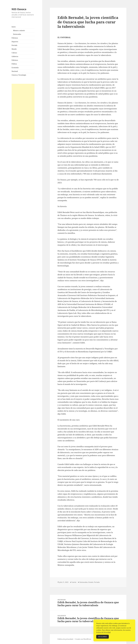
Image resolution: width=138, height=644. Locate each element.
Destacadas (17, 34)
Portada (14, 45)
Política (14, 64)
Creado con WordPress (83, 639)
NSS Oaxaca (19, 9)
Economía (15, 68)
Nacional (15, 71)
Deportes (15, 42)
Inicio (14, 27)
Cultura (14, 53)
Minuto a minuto (19, 30)
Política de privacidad (65, 639)
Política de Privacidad (103, 633)
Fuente (74, 582)
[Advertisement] (23, 112)
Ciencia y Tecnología (19, 75)
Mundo (14, 49)
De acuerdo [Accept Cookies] (103, 637)
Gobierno (15, 56)
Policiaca (15, 38)
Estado (91, 582)
